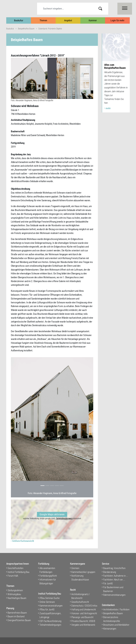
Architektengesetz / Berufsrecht (81, 596)
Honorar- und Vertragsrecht (84, 613)
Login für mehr (117, 20)
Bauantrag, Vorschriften (114, 568)
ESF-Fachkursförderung (50, 621)
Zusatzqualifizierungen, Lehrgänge (50, 615)
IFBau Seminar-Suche (50, 598)
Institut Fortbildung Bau (18, 572)
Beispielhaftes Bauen (26, 29)
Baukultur (19, 20)
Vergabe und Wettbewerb (83, 625)
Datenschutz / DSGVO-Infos (84, 606)
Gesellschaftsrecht (80, 602)
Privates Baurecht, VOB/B (83, 621)
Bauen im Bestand (16, 616)
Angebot (68, 20)
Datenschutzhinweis (64, 518)
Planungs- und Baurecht (82, 617)
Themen (43, 20)
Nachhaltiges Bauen (17, 598)
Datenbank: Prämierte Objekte (50, 29)
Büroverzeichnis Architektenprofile (112, 619)
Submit (102, 9)
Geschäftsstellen (15, 568)
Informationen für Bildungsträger (48, 582)
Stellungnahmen (15, 590)
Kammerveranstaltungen (51, 606)
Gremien (75, 568)
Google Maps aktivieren (52, 514)
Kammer (93, 20)
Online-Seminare (47, 602)
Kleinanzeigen (110, 629)
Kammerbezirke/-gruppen (83, 572)
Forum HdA (13, 576)
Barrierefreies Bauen (17, 613)
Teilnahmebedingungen (50, 625)
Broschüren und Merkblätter (116, 625)
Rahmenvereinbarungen (114, 595)
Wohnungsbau (14, 594)
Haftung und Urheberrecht (84, 610)
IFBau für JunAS (47, 610)
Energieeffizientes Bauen (19, 620)
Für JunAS (108, 583)
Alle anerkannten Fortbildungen (47, 570)
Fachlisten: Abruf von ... (114, 580)
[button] (14, 419)
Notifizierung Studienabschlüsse (80, 578)
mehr (108, 108)
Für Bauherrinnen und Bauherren (113, 589)
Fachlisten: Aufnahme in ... (116, 576)
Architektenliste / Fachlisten (116, 610)
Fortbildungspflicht (48, 576)
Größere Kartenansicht (23, 541)
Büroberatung (110, 572)
